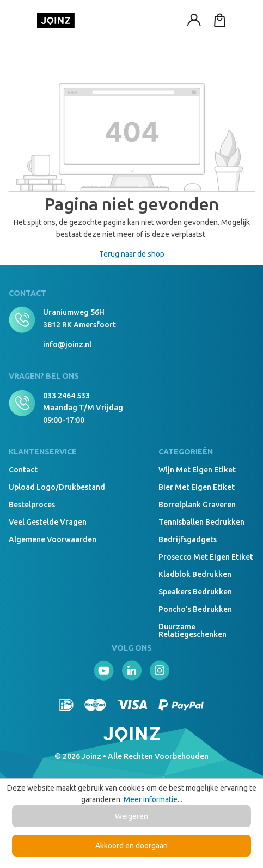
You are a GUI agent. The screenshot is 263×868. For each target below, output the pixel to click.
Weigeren (131, 816)
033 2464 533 (66, 396)
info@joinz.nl (67, 344)
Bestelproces (32, 505)
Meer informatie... (153, 799)
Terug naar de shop (132, 254)
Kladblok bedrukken (195, 574)
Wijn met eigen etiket (197, 470)
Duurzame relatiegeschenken (192, 630)
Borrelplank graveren (197, 505)
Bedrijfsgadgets (188, 539)
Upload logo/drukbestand (57, 487)
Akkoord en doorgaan (131, 846)
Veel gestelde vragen (48, 522)
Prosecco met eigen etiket (206, 557)
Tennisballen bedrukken (201, 522)
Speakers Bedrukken (195, 592)
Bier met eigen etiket (197, 487)
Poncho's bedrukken (195, 609)
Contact (23, 470)
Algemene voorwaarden (53, 539)
